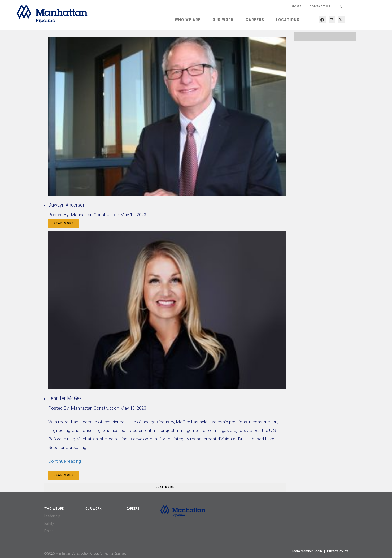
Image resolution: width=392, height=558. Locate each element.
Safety (49, 524)
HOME (297, 7)
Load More (165, 487)
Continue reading (65, 461)
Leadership (52, 516)
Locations (288, 20)
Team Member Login (307, 551)
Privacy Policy (337, 551)
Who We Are (188, 20)
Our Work (223, 20)
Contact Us (320, 7)
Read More (64, 223)
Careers (255, 20)
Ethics (49, 531)
